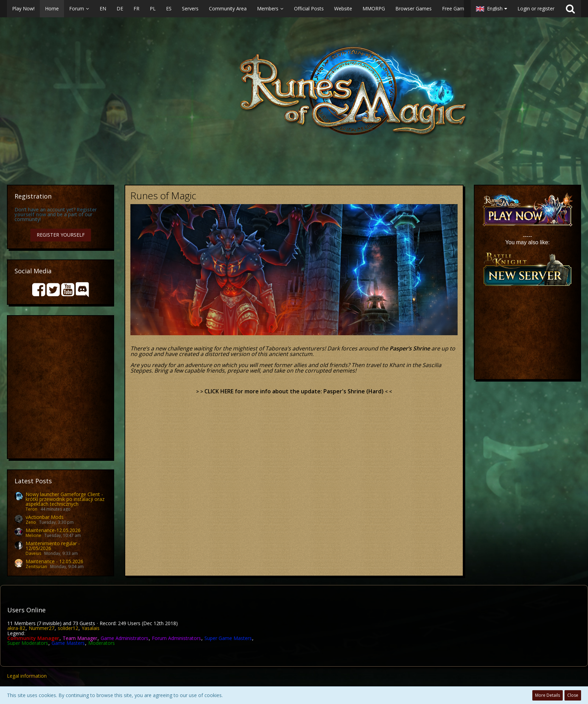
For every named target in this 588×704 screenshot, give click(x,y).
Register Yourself (61, 235)
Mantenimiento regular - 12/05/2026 (53, 546)
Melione (33, 535)
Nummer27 (42, 628)
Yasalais (91, 628)
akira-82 (16, 628)
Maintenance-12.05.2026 (53, 530)
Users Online (26, 610)
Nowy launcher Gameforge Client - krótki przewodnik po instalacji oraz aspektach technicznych (65, 499)
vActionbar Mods (45, 517)
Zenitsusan (36, 566)
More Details (548, 695)
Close (573, 695)
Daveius (33, 553)
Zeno (31, 522)
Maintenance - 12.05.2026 (54, 561)
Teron (31, 509)
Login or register (536, 8)
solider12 (68, 628)
